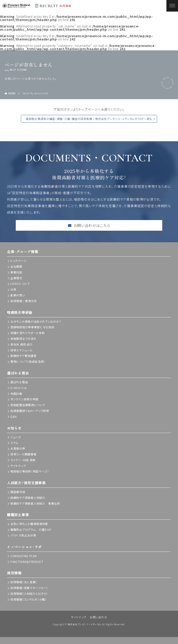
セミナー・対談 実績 (23, 460)
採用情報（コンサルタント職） (29, 599)
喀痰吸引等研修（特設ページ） (30, 471)
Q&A (14, 416)
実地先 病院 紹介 (22, 344)
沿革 (13, 289)
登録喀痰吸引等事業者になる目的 (32, 327)
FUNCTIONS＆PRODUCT (27, 562)
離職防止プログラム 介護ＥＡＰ (31, 529)
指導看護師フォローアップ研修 (30, 411)
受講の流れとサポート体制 (27, 333)
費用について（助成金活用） (28, 361)
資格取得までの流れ (23, 339)
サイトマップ (18, 466)
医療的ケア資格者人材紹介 (28, 498)
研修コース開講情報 (23, 454)
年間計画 (16, 394)
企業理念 (16, 278)
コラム (14, 443)
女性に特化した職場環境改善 (29, 524)
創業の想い (18, 295)
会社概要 (16, 266)
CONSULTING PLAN (24, 556)
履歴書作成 (18, 492)
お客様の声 (18, 448)
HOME (12, 93)
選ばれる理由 (19, 382)
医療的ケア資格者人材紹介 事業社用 (35, 503)
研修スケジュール (22, 350)
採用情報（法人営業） (24, 582)
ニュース (16, 437)
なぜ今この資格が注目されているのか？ (36, 321)
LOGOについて (20, 284)
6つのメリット (19, 388)
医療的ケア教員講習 (23, 356)
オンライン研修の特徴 (24, 399)
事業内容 (16, 272)
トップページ (18, 261)
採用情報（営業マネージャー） (29, 588)
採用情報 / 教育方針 (24, 301)
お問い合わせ (98, 617)
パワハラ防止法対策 (23, 535)
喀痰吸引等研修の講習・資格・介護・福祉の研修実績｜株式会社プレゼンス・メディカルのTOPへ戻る (89, 119)
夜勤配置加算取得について (28, 405)
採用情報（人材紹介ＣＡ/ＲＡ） (29, 593)
